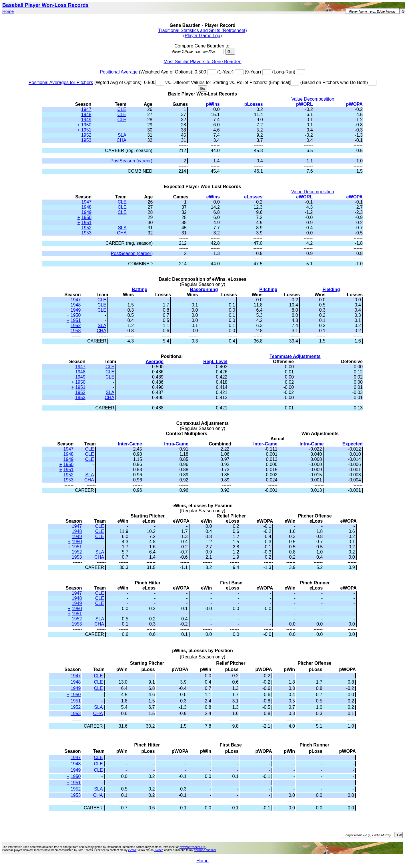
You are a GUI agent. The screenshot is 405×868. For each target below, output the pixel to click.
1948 (86, 115)
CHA (121, 140)
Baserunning (204, 289)
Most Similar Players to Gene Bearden (202, 62)
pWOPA (354, 104)
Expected (353, 444)
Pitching (268, 289)
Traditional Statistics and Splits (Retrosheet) (202, 30)
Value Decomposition (313, 99)
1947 (86, 109)
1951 (86, 130)
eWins (213, 197)
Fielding (331, 289)
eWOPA (354, 197)
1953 (86, 140)
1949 (86, 120)
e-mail (132, 850)
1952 (86, 135)
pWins (213, 104)
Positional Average (119, 72)
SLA (122, 135)
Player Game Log (202, 36)
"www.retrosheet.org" (193, 847)
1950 (86, 125)
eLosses (253, 197)
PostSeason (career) (131, 161)
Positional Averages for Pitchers (61, 82)
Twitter (158, 850)
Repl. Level (215, 362)
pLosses (254, 104)
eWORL (304, 197)
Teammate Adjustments (295, 356)
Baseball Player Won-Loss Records (45, 5)
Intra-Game (176, 444)
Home (8, 11)
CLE (122, 109)
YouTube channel (205, 850)
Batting (140, 289)
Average (154, 362)
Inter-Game (130, 444)
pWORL (305, 104)
